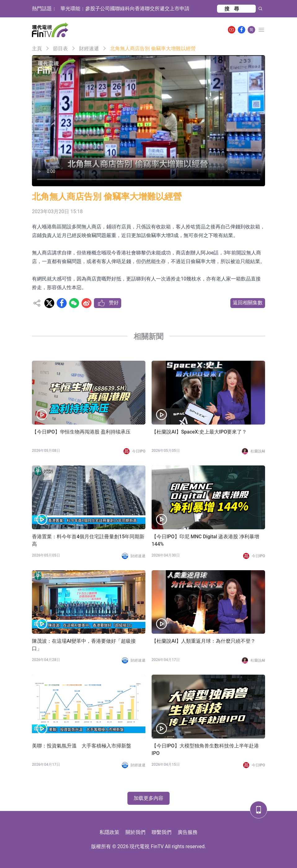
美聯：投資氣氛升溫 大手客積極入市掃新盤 (82, 746)
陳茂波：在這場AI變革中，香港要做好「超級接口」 (84, 645)
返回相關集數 (248, 303)
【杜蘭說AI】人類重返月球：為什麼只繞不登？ (204, 641)
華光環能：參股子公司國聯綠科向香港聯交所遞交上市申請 (125, 9)
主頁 (37, 48)
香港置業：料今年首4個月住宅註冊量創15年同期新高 (88, 540)
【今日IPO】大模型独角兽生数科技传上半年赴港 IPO (205, 749)
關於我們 (135, 832)
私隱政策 (109, 832)
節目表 (60, 48)
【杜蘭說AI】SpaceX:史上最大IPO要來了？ (199, 432)
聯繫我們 (162, 832)
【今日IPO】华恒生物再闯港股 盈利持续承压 (81, 432)
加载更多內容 (148, 798)
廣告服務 (188, 832)
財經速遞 (89, 48)
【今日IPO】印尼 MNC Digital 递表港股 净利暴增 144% (205, 540)
